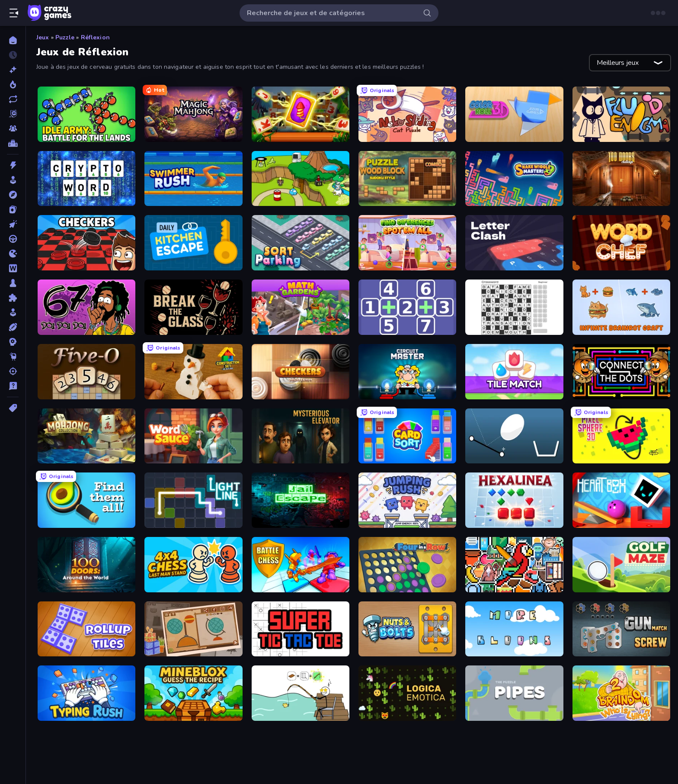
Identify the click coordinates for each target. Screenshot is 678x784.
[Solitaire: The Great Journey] (301, 114)
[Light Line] (193, 500)
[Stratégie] (13, 342)
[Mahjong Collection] (86, 436)
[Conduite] (13, 239)
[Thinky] (13, 357)
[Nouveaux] (13, 70)
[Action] (13, 165)
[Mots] (13, 268)
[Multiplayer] (13, 129)
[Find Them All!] (86, 500)
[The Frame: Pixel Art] (514, 565)
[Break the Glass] (193, 307)
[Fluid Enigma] (621, 114)
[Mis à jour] (13, 99)
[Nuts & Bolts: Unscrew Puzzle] (407, 629)
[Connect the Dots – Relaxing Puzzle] (621, 372)
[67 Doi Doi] (86, 307)
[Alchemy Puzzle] (301, 693)
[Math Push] (407, 307)
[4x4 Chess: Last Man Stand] (193, 565)
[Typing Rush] (86, 693)
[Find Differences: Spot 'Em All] (407, 243)
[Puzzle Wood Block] (407, 179)
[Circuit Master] (407, 372)
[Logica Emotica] (407, 693)
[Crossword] (514, 307)
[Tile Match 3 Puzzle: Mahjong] (514, 372)
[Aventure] (13, 195)
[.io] (13, 254)
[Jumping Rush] (407, 500)
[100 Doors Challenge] (621, 179)
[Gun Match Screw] (621, 629)
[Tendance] (13, 84)
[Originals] (13, 114)
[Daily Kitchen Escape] (193, 243)
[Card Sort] (407, 436)
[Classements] (13, 143)
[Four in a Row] (407, 565)
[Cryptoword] (86, 179)
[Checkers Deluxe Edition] (301, 372)
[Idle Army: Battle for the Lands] (86, 114)
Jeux (43, 37)
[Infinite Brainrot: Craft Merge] (621, 307)
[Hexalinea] (514, 500)
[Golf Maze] (621, 565)
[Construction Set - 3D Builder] (193, 372)
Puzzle (65, 37)
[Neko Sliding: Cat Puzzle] (407, 114)
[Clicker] (13, 224)
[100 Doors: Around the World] (86, 565)
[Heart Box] (621, 500)
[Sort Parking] (301, 243)
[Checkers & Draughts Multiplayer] (86, 243)
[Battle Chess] (301, 565)
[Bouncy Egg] (514, 436)
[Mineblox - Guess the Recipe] (193, 693)
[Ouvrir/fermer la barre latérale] (14, 13)
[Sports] (13, 327)
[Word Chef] (621, 243)
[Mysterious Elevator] (301, 436)
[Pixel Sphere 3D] (621, 436)
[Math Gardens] (301, 307)
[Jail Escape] (301, 500)
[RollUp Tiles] (86, 629)
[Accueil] (13, 40)
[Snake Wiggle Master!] (514, 179)
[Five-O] (86, 372)
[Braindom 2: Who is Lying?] (621, 693)
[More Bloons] (514, 629)
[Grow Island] (301, 179)
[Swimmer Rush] (193, 179)
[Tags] (13, 408)
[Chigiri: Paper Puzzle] (193, 629)
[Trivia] (13, 386)
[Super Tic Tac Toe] (301, 629)
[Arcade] (13, 180)
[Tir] (13, 371)
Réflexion (95, 37)
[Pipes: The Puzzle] (514, 693)
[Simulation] (13, 312)
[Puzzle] (13, 298)
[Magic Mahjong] (193, 114)
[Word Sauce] (193, 436)
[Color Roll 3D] (514, 114)
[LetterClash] (514, 243)
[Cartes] (13, 209)
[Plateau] (13, 283)
